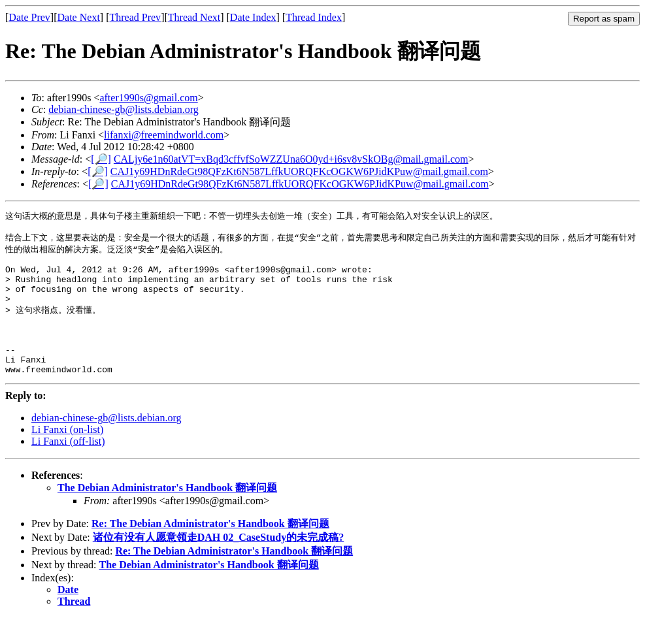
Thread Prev (135, 17)
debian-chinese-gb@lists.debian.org (124, 109)
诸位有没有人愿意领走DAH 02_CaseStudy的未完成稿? (218, 563)
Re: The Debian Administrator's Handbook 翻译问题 (210, 550)
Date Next (79, 17)
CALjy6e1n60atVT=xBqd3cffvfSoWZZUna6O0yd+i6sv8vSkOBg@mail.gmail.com (291, 159)
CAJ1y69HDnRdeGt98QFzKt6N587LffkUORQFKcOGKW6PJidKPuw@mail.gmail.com (299, 171)
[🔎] (101, 159)
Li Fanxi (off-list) (68, 467)
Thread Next (194, 17)
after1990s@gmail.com (148, 98)
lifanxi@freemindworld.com (164, 135)
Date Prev (29, 17)
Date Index (253, 17)
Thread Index (314, 17)
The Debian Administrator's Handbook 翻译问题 (167, 514)
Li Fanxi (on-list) (67, 456)
